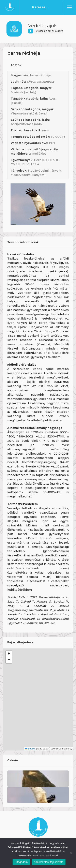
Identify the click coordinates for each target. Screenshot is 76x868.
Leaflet (30, 749)
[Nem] (71, 853)
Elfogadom (21, 862)
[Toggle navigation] (70, 7)
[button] (9, 654)
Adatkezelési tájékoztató (49, 862)
